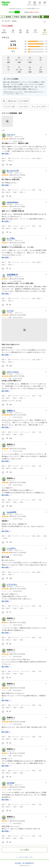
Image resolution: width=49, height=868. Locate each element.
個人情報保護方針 (28, 863)
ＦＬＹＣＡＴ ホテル (9, 21)
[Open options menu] (24, 101)
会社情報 (18, 863)
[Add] (45, 22)
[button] (7, 121)
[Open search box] (4, 101)
